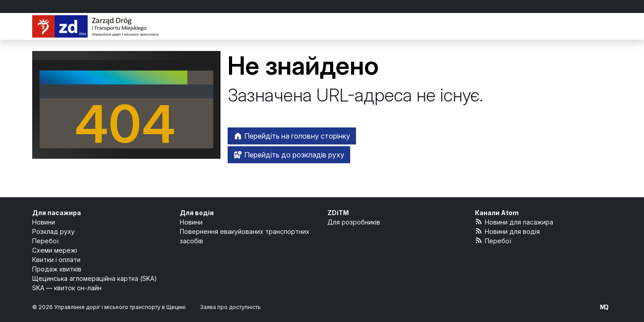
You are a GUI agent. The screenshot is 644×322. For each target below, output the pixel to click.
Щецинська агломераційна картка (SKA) (95, 278)
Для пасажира (57, 213)
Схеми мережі (55, 250)
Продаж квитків (57, 269)
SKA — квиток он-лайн (67, 288)
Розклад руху (53, 231)
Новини (44, 222)
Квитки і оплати (56, 260)
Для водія (197, 213)
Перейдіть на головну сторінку (292, 136)
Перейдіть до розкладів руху (289, 155)
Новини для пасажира (514, 222)
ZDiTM (338, 213)
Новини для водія (507, 231)
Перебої (45, 241)
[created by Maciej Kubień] (604, 307)
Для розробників (354, 222)
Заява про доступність (230, 307)
